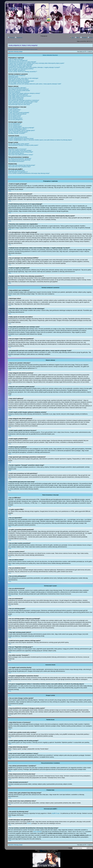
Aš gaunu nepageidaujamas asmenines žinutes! (21, 139)
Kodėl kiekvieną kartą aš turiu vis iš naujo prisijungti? (22, 62)
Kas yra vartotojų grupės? (15, 126)
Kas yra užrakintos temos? (15, 118)
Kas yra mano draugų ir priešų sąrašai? (19, 144)
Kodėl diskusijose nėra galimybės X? (18, 172)
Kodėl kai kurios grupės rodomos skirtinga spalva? (22, 130)
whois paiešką (37, 832)
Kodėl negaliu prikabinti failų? (16, 98)
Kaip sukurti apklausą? (14, 92)
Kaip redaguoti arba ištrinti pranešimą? (19, 89)
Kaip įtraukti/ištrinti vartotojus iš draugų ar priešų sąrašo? (23, 145)
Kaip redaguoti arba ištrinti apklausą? (18, 95)
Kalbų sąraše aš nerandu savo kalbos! (18, 80)
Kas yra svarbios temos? (15, 115)
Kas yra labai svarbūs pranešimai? (17, 114)
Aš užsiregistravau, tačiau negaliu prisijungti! (20, 66)
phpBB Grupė (56, 813)
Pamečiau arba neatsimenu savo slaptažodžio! (21, 65)
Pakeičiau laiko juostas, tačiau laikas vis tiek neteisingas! (23, 78)
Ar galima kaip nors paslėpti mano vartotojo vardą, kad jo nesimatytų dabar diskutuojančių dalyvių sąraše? (36, 63)
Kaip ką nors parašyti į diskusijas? (17, 88)
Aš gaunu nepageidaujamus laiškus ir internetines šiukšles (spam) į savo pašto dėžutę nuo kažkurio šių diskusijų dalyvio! (40, 140)
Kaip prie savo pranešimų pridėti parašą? (19, 91)
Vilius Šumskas (43, 851)
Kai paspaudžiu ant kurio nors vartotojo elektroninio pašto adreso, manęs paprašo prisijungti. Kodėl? (35, 84)
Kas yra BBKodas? (13, 108)
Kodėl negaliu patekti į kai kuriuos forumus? (20, 96)
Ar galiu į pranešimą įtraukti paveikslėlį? (19, 113)
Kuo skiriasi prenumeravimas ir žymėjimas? (20, 159)
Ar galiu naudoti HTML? (15, 110)
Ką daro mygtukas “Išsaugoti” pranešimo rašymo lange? (23, 102)
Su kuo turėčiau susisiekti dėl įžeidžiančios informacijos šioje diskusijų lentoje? (29, 173)
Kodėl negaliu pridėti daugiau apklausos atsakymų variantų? (24, 93)
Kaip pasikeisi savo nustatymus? (17, 75)
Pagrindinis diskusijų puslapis (15, 52)
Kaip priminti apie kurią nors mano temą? (19, 105)
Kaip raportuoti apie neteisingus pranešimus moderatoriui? (24, 100)
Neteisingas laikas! (13, 77)
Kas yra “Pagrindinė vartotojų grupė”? (18, 132)
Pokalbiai (83, 38)
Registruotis (19, 38)
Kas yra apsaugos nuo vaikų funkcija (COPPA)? (21, 69)
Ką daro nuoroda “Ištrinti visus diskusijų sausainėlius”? (23, 72)
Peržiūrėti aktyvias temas (31, 49)
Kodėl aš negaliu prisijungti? (16, 59)
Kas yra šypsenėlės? (14, 111)
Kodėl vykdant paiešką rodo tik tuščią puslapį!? (21, 152)
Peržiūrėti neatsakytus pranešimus (16, 49)
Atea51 (29, 823)
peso (72, 38)
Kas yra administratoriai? (15, 123)
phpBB (41, 850)
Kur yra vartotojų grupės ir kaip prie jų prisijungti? (21, 128)
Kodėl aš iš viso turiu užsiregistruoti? (18, 60)
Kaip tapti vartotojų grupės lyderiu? (18, 129)
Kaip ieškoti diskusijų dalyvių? (16, 153)
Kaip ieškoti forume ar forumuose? (17, 149)
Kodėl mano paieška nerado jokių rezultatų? (20, 151)
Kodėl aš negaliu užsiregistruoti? (17, 70)
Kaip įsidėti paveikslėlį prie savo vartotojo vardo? (21, 81)
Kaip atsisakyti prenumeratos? (16, 161)
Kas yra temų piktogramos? (16, 120)
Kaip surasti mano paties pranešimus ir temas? (21, 155)
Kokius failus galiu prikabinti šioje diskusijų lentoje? (22, 165)
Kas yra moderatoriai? (14, 125)
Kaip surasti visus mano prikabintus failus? (20, 167)
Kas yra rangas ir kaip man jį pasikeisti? (19, 82)
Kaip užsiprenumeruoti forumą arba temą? (19, 160)
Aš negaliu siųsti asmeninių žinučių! (18, 137)
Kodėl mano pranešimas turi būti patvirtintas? (20, 103)
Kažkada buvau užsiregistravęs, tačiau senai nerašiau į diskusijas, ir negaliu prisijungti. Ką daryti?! (34, 67)
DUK (77, 38)
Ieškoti (90, 38)
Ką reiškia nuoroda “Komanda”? (17, 133)
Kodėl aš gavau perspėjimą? (16, 99)
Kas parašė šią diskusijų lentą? (17, 171)
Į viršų (10, 191)
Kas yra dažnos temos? (15, 117)
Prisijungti (11, 38)
